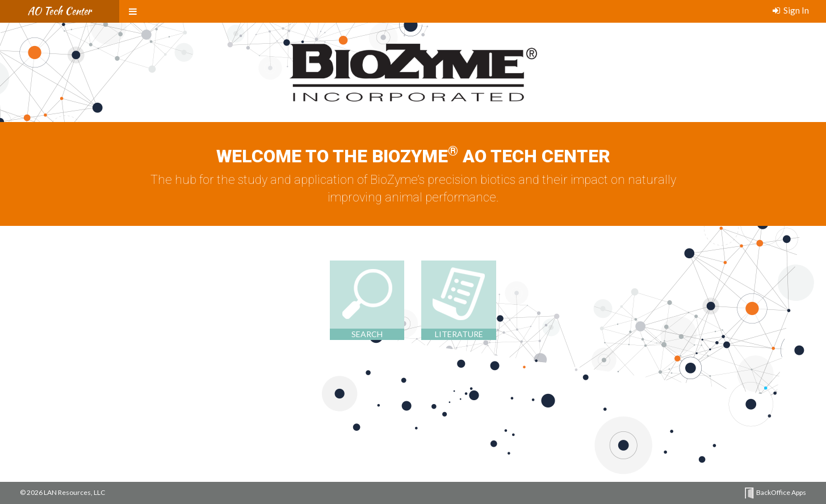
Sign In (791, 10)
